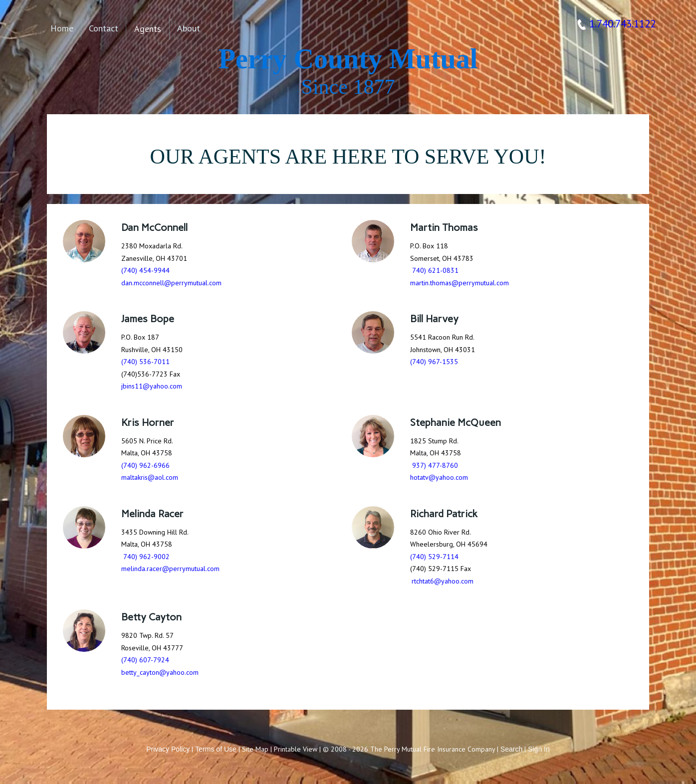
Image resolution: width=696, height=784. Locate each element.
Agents (148, 29)
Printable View (296, 749)
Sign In (539, 749)
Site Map (255, 749)
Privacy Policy (168, 749)
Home (62, 28)
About (189, 28)
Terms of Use (216, 749)
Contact (104, 28)
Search (511, 749)
